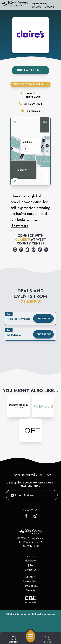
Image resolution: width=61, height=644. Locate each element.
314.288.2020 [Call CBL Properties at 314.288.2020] (31, 546)
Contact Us (30, 570)
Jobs (30, 565)
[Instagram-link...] (18, 406)
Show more (20, 226)
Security (30, 590)
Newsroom (31, 561)
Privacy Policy (30, 581)
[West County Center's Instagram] (35, 515)
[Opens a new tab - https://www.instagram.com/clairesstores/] (15, 250)
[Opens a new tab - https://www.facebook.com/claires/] (40, 250)
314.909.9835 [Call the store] (33, 104)
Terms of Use (31, 586)
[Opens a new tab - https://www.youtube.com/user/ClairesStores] (34, 250)
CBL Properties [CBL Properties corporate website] (23, 614)
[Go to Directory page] (14, 639)
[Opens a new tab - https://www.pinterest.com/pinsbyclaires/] (21, 250)
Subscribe (30, 556)
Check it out (44, 318)
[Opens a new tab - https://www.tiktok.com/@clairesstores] (27, 250)
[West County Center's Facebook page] (27, 515)
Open (30, 84)
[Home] (16, 5)
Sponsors (30, 577)
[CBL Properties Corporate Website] (30, 599)
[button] (45, 5)
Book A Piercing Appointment (33, 70)
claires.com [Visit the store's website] (33, 111)
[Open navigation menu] (31, 636)
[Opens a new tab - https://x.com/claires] (46, 250)
